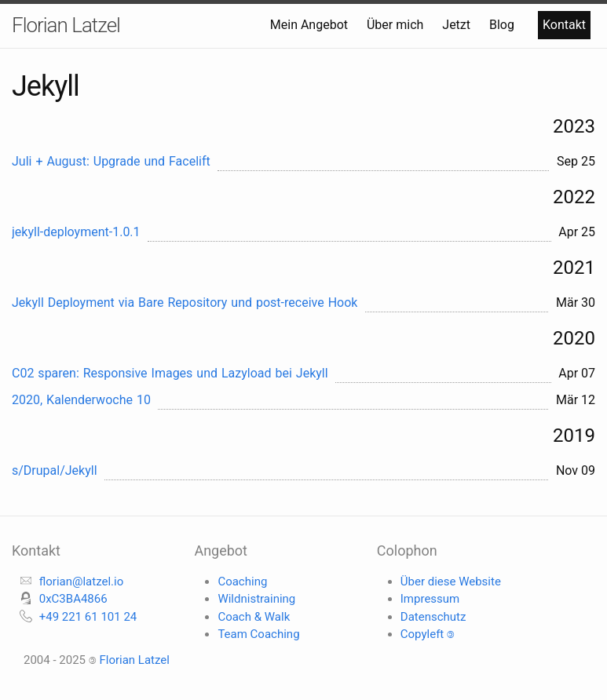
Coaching (242, 582)
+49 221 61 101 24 (88, 617)
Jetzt (458, 25)
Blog (503, 25)
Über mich (397, 25)
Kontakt (564, 25)
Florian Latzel (66, 25)
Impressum (430, 599)
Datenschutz (433, 617)
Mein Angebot (311, 25)
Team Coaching (258, 634)
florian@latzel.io (82, 582)
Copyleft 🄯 (428, 634)
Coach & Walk (254, 617)
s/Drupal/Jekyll (55, 470)
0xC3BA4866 (73, 599)
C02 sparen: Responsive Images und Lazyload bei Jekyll (170, 373)
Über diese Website (451, 582)
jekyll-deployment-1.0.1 (76, 232)
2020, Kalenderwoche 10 (81, 400)
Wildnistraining (256, 599)
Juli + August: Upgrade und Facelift (111, 161)
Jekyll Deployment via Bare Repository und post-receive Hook (185, 303)
